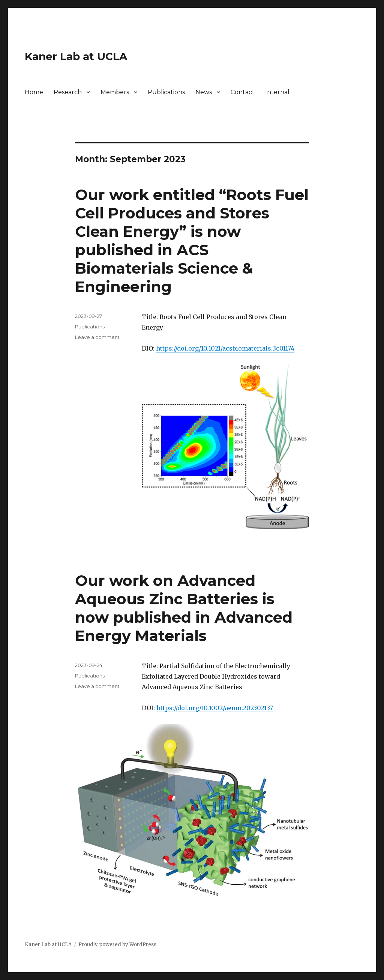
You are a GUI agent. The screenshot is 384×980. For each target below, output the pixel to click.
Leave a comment (97, 337)
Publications (166, 92)
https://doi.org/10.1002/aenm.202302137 (215, 708)
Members (115, 92)
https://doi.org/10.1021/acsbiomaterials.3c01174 (225, 348)
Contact (243, 92)
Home (34, 92)
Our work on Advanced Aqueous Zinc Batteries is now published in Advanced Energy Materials (184, 608)
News (204, 92)
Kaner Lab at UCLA (76, 56)
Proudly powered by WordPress (117, 945)
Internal (277, 92)
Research (68, 92)
